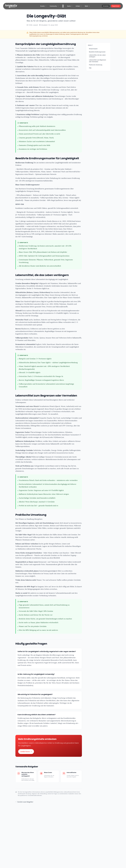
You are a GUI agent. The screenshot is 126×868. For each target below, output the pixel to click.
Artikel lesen (26, 752)
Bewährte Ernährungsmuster (97, 52)
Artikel (79, 6)
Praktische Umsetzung (96, 65)
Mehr (87, 6)
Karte (70, 6)
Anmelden (106, 6)
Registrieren (116, 6)
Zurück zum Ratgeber (24, 802)
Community (54, 6)
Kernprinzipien (93, 49)
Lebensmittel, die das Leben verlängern (97, 56)
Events (43, 6)
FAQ (90, 68)
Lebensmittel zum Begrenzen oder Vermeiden (97, 61)
